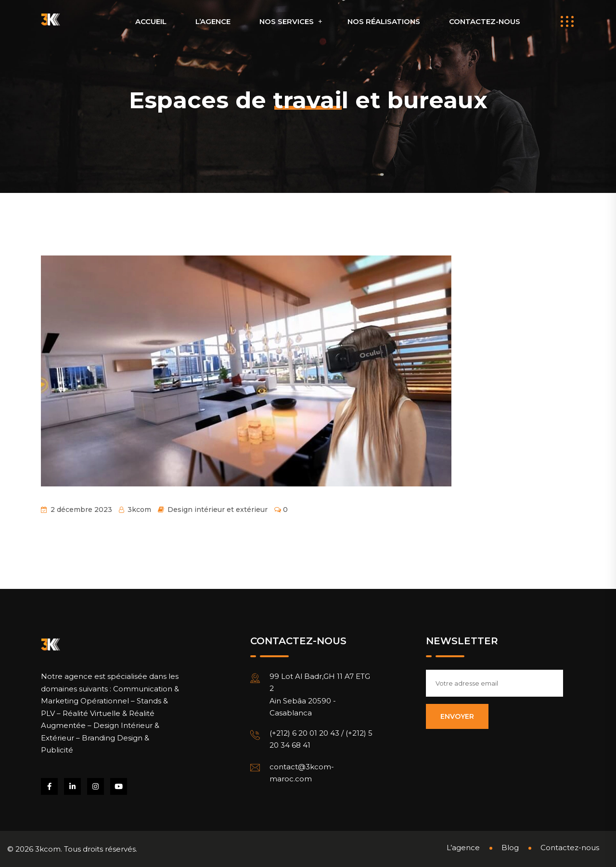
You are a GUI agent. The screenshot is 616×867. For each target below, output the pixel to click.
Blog (510, 848)
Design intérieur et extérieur (218, 510)
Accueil (151, 21)
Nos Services (287, 21)
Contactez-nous (485, 21)
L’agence (213, 21)
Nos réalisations (384, 21)
